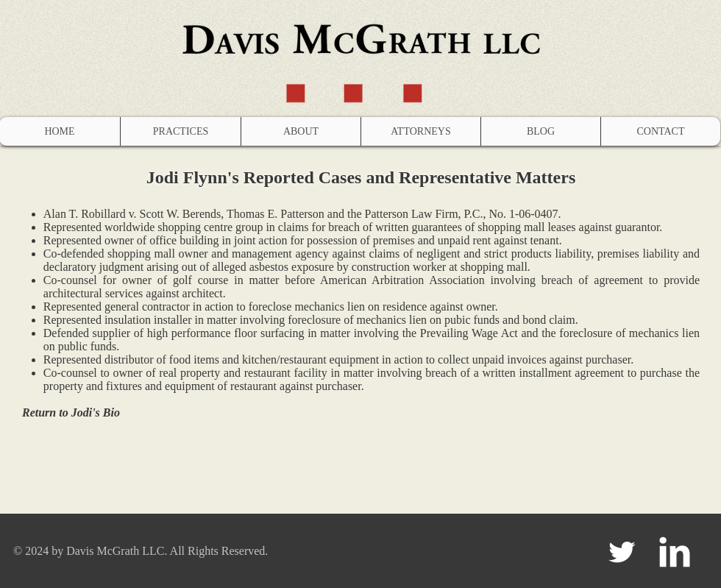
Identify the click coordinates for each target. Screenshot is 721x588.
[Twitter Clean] (622, 552)
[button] (180, 131)
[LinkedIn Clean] (675, 552)
